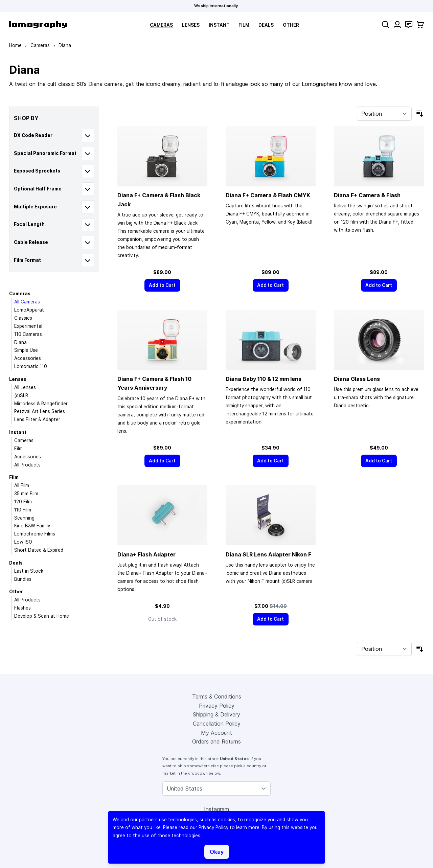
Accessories (28, 358)
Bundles (23, 579)
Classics (23, 318)
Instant (219, 25)
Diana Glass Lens (357, 379)
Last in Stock (29, 571)
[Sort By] (384, 114)
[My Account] (397, 25)
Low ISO (23, 542)
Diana (20, 342)
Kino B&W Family (32, 526)
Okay (217, 852)
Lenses (191, 25)
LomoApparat (29, 310)
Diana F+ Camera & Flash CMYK (268, 195)
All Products (27, 465)
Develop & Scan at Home (42, 616)
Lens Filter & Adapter (37, 419)
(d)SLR (21, 395)
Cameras (161, 25)
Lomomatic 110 (31, 366)
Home (15, 45)
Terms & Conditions (217, 696)
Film (244, 25)
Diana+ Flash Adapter (146, 554)
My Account (216, 733)
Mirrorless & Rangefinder (41, 404)
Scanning (24, 518)
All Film (22, 485)
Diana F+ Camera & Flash (367, 195)
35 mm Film (26, 494)
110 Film (23, 510)
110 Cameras (28, 334)
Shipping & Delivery (216, 714)
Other (291, 25)
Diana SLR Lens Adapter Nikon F (268, 554)
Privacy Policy (217, 706)
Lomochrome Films (35, 534)
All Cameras (27, 302)
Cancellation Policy (217, 724)
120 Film (23, 502)
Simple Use (26, 350)
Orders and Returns (216, 741)
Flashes (22, 608)
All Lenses (25, 387)
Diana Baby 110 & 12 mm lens (264, 379)
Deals (266, 25)
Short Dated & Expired (39, 550)
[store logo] (38, 25)
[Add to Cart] (162, 285)
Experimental (28, 326)
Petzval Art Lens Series (40, 411)
